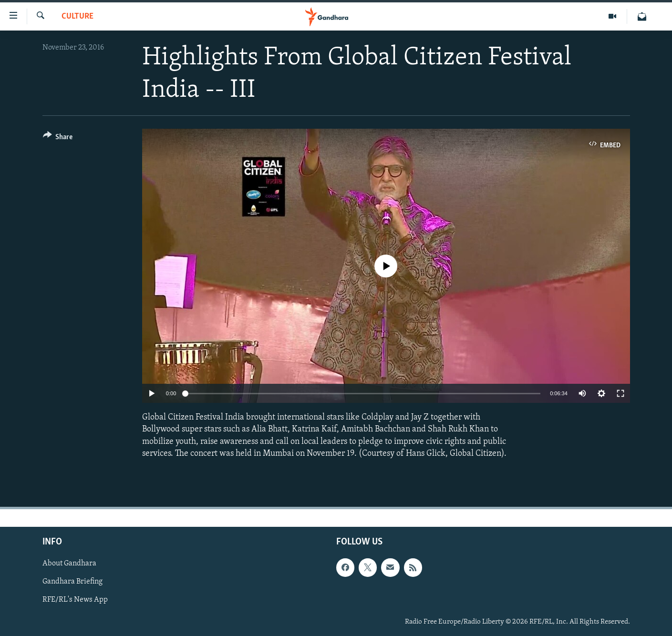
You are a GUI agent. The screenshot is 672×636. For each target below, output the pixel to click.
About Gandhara (69, 564)
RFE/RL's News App (75, 600)
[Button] (58, 138)
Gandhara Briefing (72, 582)
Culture (78, 16)
